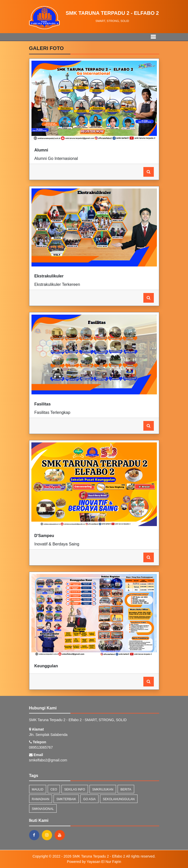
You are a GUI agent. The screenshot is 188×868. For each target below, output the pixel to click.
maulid (38, 789)
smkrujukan (103, 789)
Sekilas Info (75, 789)
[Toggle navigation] (153, 37)
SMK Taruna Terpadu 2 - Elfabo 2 (98, 856)
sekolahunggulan (119, 799)
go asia (89, 799)
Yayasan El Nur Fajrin (104, 862)
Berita (126, 789)
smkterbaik (66, 799)
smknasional (43, 809)
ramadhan (41, 799)
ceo (54, 789)
